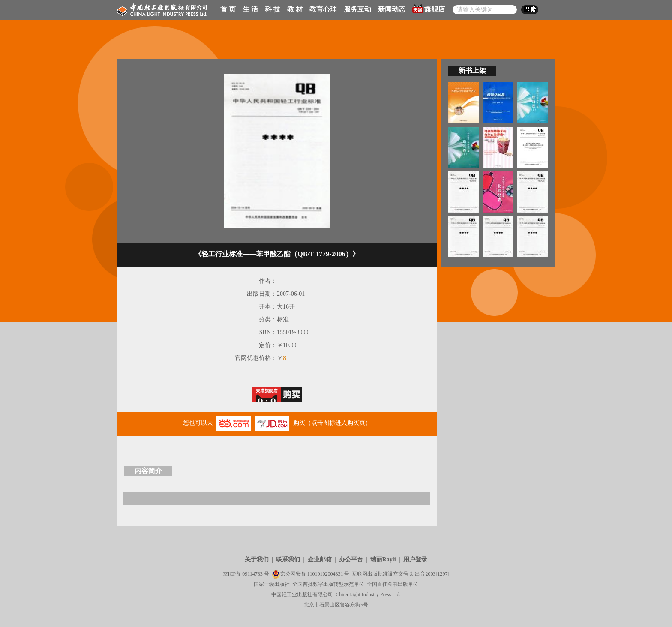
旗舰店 (429, 9)
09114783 (252, 574)
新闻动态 (392, 9)
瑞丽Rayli (383, 559)
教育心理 (323, 9)
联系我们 (288, 559)
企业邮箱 (320, 559)
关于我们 (257, 559)
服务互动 (357, 9)
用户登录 (415, 559)
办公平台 (351, 559)
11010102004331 (325, 574)
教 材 (295, 9)
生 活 (250, 9)
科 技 (273, 9)
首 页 (228, 9)
